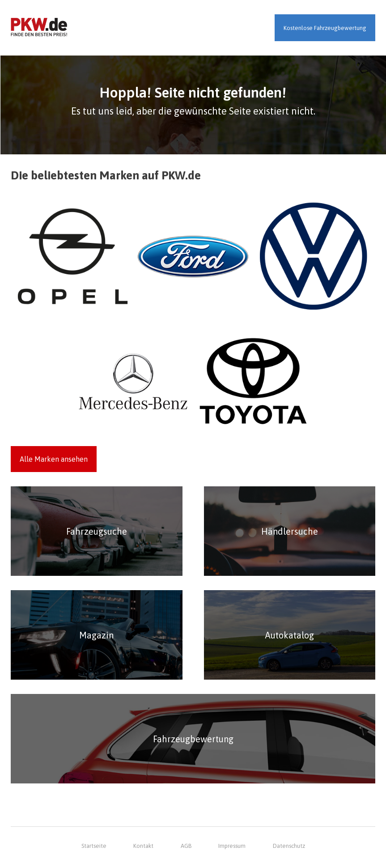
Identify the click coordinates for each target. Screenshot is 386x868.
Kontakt (143, 846)
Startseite (94, 846)
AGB (186, 846)
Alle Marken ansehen (54, 459)
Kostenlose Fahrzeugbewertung (325, 28)
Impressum (232, 846)
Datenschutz (289, 846)
